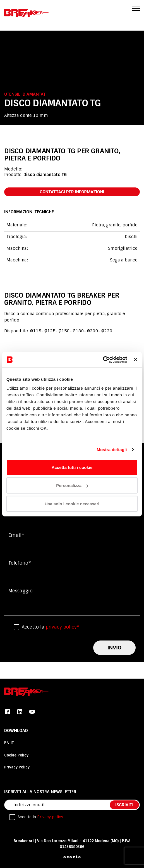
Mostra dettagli (112, 450)
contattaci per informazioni (72, 192)
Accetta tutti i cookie (72, 467)
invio (114, 648)
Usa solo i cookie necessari (72, 504)
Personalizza (72, 485)
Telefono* (20, 563)
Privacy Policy (17, 767)
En (7, 743)
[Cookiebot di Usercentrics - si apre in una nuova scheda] (103, 360)
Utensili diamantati (25, 94)
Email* (16, 535)
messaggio (21, 591)
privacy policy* (63, 627)
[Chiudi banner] (136, 360)
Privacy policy (50, 817)
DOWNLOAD (16, 731)
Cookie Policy (16, 755)
